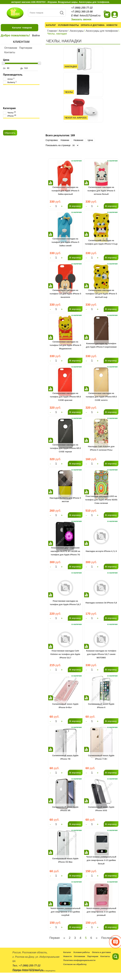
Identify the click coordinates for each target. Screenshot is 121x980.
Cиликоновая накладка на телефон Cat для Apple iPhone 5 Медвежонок (65, 345)
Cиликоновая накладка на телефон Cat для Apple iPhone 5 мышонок (65, 294)
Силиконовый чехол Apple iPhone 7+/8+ (101, 757)
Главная (52, 31)
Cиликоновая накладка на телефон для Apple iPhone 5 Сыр (101, 242)
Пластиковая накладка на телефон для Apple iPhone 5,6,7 (65, 603)
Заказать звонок (81, 19)
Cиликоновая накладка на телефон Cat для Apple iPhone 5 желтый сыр (101, 294)
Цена (90, 140)
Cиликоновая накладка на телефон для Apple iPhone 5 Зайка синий (65, 242)
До (29, 68)
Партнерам (26, 48)
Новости (112, 25)
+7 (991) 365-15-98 (82, 12)
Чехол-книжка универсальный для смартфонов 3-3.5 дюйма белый (101, 860)
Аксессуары (77, 31)
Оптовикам (11, 48)
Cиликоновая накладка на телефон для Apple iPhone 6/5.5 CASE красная (65, 397)
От (12, 68)
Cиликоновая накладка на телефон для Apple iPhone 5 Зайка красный (65, 191)
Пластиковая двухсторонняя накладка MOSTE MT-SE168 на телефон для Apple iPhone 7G (65, 551)
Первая (55, 938)
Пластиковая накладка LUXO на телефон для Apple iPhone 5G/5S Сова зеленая (101, 500)
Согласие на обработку (75, 964)
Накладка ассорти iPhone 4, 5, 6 (101, 551)
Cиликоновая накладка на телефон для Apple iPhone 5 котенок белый (101, 191)
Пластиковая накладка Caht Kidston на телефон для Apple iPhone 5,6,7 (65, 654)
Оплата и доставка (93, 25)
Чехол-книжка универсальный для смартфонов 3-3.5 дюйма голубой (65, 912)
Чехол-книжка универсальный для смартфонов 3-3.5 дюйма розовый (101, 912)
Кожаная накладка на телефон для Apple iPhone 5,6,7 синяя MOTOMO (101, 654)
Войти (36, 36)
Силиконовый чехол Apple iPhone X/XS (101, 809)
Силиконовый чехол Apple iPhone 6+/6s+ (65, 706)
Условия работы (68, 25)
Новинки (65, 140)
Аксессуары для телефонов (102, 31)
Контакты (10, 52)
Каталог (51, 25)
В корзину (75, 206)
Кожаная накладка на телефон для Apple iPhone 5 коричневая (101, 345)
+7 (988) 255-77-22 (82, 8)
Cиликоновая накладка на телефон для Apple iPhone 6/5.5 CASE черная (65, 448)
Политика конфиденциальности (79, 960)
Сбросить (10, 133)
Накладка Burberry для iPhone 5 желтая (65, 500)
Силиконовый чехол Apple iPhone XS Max (65, 860)
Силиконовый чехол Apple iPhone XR (65, 809)
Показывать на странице (58, 145)
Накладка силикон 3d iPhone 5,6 (101, 603)
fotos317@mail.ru (90, 16)
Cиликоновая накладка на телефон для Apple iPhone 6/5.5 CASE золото (101, 397)
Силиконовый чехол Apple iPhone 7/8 (65, 757)
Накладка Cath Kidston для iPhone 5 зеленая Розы (101, 448)
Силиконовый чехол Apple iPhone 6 (101, 706)
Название (78, 140)
